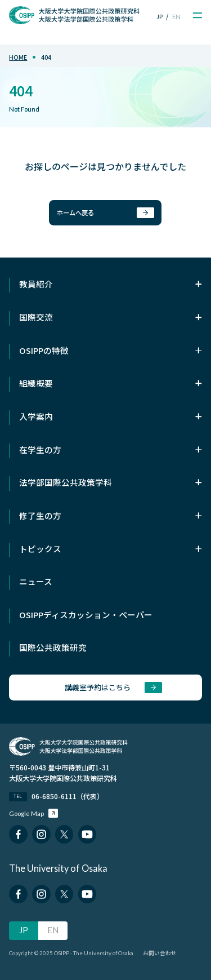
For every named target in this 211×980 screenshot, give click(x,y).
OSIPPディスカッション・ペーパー (86, 615)
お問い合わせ (160, 953)
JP (160, 17)
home (18, 57)
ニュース (36, 581)
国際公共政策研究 (53, 647)
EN (176, 17)
